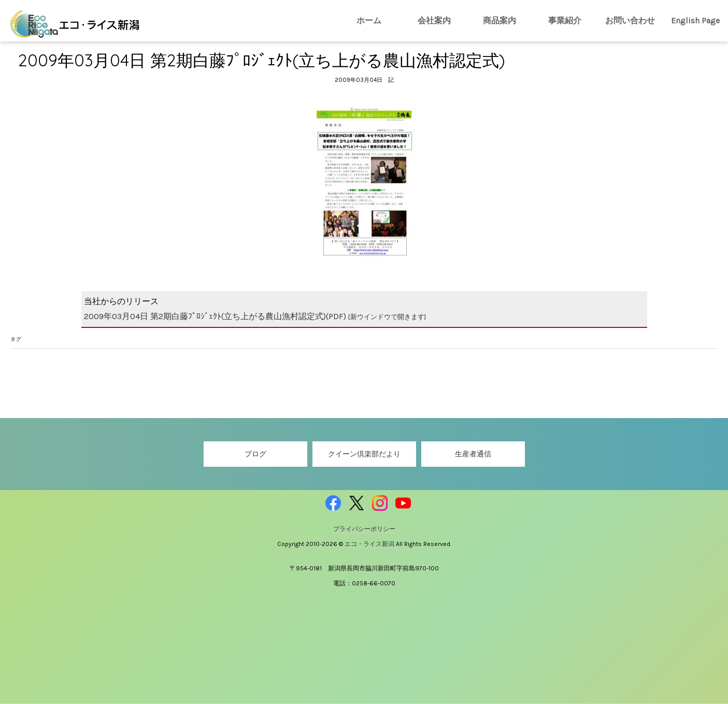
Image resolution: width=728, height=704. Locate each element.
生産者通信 (473, 454)
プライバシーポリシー (364, 529)
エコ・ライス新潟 (370, 544)
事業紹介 (565, 20)
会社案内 (434, 20)
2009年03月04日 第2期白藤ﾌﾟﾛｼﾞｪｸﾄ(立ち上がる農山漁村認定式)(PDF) (255, 316)
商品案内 (499, 20)
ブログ (255, 454)
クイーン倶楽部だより (364, 454)
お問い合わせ (630, 20)
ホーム (369, 20)
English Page (695, 20)
